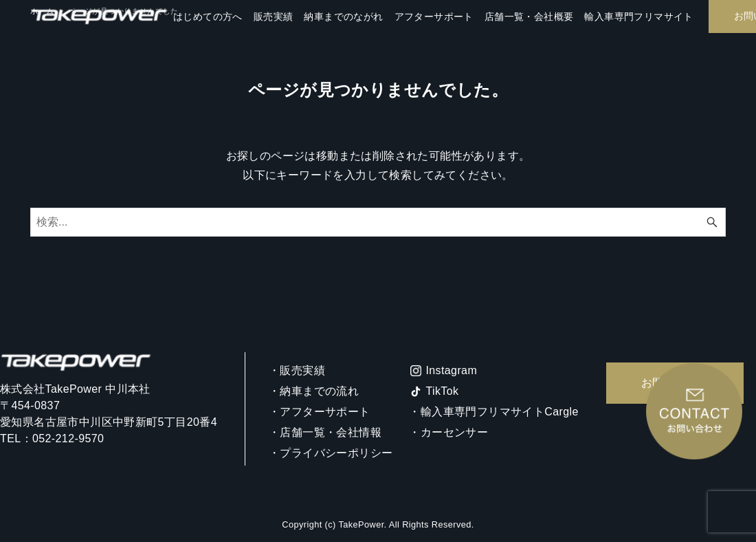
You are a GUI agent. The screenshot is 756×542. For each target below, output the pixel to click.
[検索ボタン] (712, 222)
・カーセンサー (448, 432)
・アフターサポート (320, 412)
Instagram (451, 370)
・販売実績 (297, 370)
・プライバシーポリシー (331, 453)
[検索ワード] (378, 222)
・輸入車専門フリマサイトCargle (493, 412)
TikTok (442, 391)
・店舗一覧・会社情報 (325, 432)
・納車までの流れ (314, 391)
